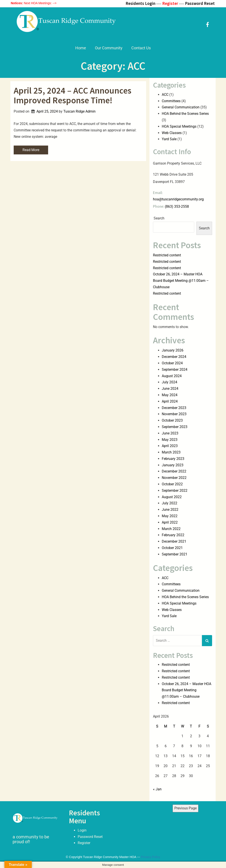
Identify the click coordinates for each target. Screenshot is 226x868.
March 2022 (171, 529)
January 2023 (173, 465)
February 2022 (173, 535)
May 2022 (170, 516)
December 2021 (174, 541)
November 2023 (174, 414)
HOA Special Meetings (179, 126)
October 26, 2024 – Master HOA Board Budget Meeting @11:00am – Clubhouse (181, 281)
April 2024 (170, 401)
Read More (31, 150)
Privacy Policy (151, 857)
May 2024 (170, 395)
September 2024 (175, 370)
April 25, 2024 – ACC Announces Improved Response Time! (73, 95)
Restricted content (167, 255)
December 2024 (174, 357)
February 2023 (173, 459)
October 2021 (172, 548)
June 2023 (170, 433)
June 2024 (170, 389)
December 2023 (174, 408)
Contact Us (141, 48)
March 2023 (171, 452)
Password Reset (90, 836)
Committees (171, 101)
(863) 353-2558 (177, 206)
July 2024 (169, 382)
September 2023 (175, 427)
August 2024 (172, 376)
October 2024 (172, 363)
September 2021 (175, 554)
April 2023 (170, 446)
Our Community (109, 48)
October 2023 (172, 420)
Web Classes (172, 133)
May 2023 (170, 440)
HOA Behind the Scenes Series (185, 114)
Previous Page (186, 808)
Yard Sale (169, 139)
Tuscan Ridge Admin (79, 111)
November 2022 (174, 478)
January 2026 (173, 350)
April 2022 (170, 522)
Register (84, 843)
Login (82, 830)
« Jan (157, 789)
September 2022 (175, 491)
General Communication (181, 107)
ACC (165, 95)
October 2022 (172, 484)
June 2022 (170, 510)
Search (159, 218)
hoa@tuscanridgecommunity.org (178, 199)
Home (81, 48)
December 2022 (174, 471)
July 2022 (169, 503)
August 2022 (172, 497)
